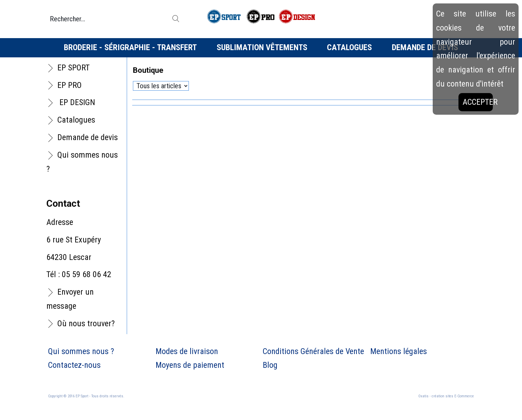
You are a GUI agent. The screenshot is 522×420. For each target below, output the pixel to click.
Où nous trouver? (86, 323)
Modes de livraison (187, 351)
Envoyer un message (70, 299)
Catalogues (349, 47)
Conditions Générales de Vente (313, 351)
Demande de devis (425, 47)
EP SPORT (73, 68)
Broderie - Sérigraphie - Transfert (130, 47)
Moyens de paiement (190, 365)
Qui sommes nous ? (82, 162)
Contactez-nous (74, 365)
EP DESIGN (76, 102)
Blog (270, 365)
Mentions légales (399, 351)
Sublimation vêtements (262, 47)
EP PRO (70, 85)
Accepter (478, 102)
